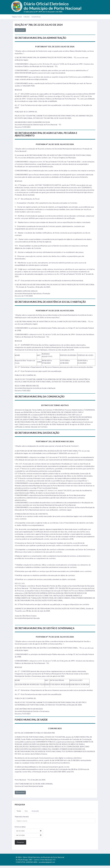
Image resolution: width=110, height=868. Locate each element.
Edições (27, 17)
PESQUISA (20, 805)
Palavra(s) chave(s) (22, 817)
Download (20, 30)
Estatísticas (36, 17)
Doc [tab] (26, 811)
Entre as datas (20, 827)
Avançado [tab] (35, 811)
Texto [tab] (19, 811)
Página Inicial (17, 17)
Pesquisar (20, 842)
